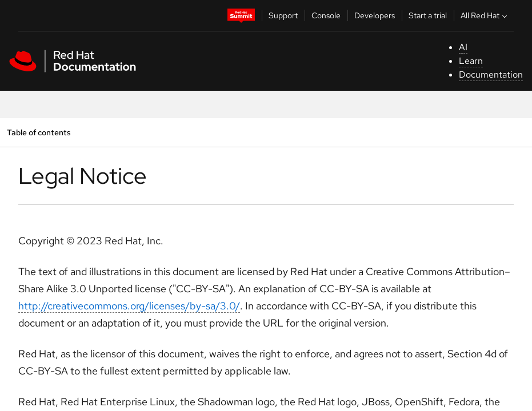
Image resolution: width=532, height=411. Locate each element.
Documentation (491, 74)
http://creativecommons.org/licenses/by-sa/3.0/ (129, 306)
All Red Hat (485, 15)
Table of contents (39, 132)
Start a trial (428, 15)
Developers (375, 15)
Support (283, 15)
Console (326, 15)
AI (463, 47)
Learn (471, 61)
